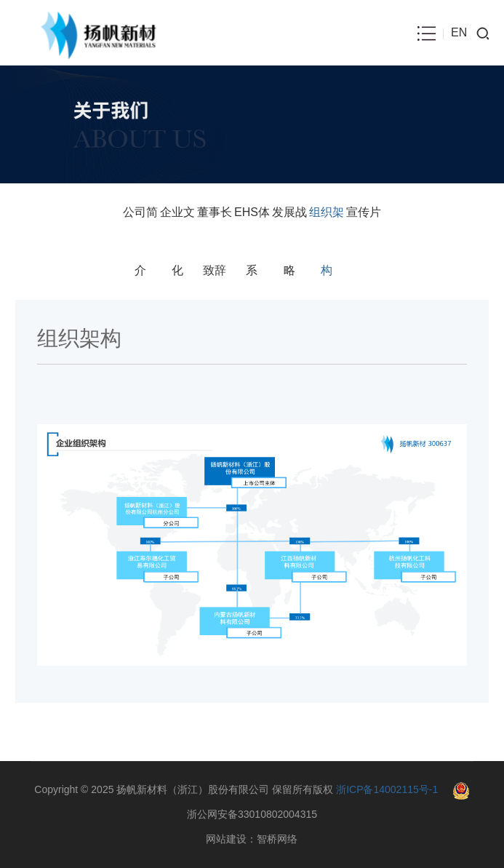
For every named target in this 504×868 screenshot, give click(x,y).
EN (459, 32)
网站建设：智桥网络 (252, 839)
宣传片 (364, 212)
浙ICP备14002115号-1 (387, 789)
